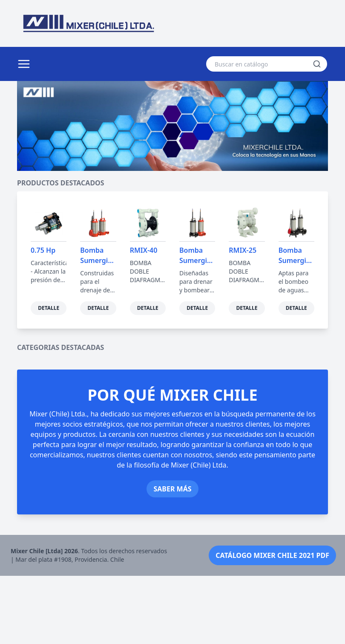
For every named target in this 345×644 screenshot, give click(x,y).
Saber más (172, 557)
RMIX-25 (243, 250)
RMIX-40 (144, 250)
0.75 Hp (43, 250)
